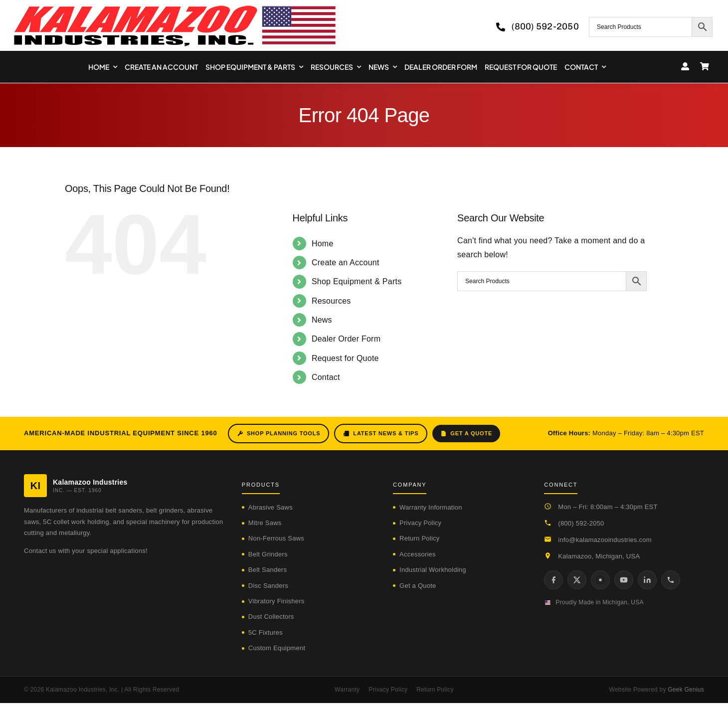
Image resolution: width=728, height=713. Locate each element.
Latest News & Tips (381, 434)
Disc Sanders (268, 586)
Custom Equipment (277, 648)
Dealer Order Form (346, 339)
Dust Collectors (271, 617)
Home (323, 244)
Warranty (347, 690)
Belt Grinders (268, 554)
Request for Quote (345, 358)
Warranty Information (431, 507)
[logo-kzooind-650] (175, 9)
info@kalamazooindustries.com (605, 540)
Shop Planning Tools (278, 434)
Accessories (418, 554)
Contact (326, 377)
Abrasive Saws (271, 507)
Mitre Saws (265, 523)
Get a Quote (466, 434)
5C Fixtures (266, 632)
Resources (331, 301)
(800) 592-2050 (581, 523)
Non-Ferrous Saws (276, 538)
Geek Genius (686, 690)
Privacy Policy (420, 523)
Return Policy (419, 538)
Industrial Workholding (433, 570)
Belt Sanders (268, 570)
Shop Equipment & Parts (357, 281)
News (322, 320)
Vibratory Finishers (276, 601)
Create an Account (346, 263)
